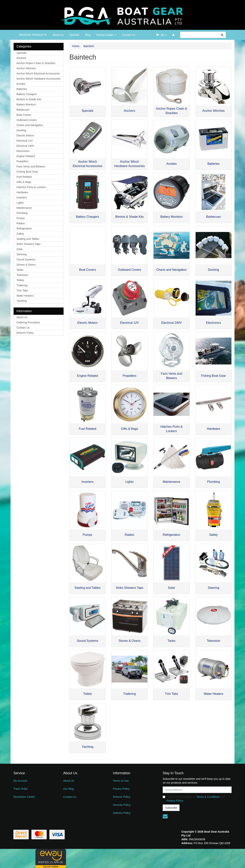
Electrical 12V (25, 141)
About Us (58, 35)
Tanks (20, 270)
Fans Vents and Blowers (31, 166)
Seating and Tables (28, 239)
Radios (21, 223)
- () (161, 35)
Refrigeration (24, 228)
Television (22, 275)
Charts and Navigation (30, 125)
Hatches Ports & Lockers (31, 187)
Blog (88, 35)
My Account (20, 781)
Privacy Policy (121, 789)
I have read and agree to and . (194, 799)
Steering (21, 254)
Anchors (21, 58)
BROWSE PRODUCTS (33, 35)
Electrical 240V (25, 146)
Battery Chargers (27, 94)
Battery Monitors (26, 104)
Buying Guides (106, 35)
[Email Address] (197, 790)
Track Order (20, 789)
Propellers (22, 161)
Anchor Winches (26, 68)
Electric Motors (25, 135)
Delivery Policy (122, 813)
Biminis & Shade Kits (29, 99)
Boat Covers (24, 115)
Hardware (22, 192)
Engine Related (26, 156)
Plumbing (22, 213)
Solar (20, 249)
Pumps (21, 218)
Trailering (22, 285)
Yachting (22, 301)
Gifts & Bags (24, 182)
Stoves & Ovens (26, 265)
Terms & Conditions (208, 797)
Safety (20, 234)
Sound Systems (26, 259)
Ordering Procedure (28, 322)
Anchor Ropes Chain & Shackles (36, 63)
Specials (74, 35)
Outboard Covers (27, 120)
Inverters (22, 197)
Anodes (21, 84)
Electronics (23, 151)
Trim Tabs (22, 290)
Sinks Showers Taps (29, 244)
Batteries (22, 89)
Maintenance (24, 208)
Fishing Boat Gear (27, 172)
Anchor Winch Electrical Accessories (38, 73)
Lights (20, 203)
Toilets (20, 280)
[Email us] (165, 816)
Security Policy (122, 805)
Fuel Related (24, 177)
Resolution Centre (24, 797)
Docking (21, 130)
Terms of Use (121, 781)
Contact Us (129, 35)
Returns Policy (25, 333)
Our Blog (68, 789)
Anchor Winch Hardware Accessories (38, 79)
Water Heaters (25, 296)
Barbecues (23, 110)
